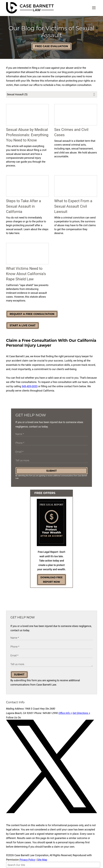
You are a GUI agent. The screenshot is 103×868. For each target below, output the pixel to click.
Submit (52, 471)
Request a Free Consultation (32, 314)
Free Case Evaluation (51, 46)
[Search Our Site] (53, 865)
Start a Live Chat (23, 325)
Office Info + (65, 713)
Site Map (42, 860)
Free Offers (45, 493)
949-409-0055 (30, 386)
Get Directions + (81, 713)
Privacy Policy (27, 860)
